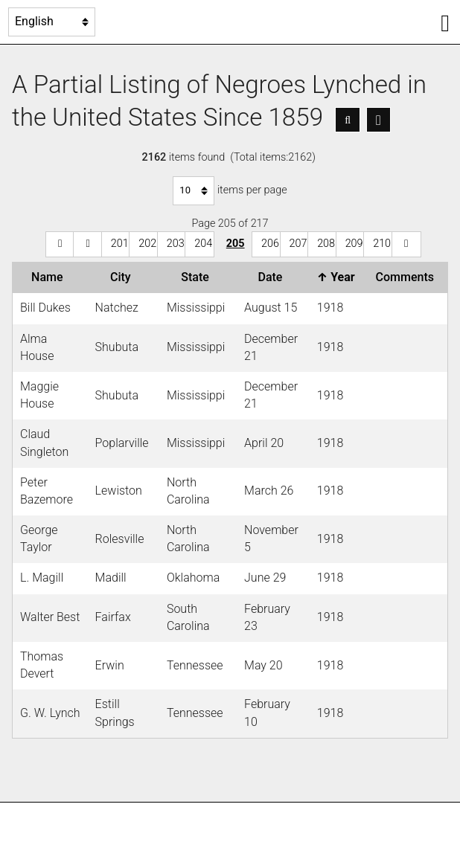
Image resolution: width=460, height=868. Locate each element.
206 (270, 244)
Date (273, 277)
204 (203, 244)
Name (50, 277)
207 (298, 244)
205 (236, 244)
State (198, 277)
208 (326, 244)
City (124, 277)
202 (147, 244)
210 (382, 244)
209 (354, 244)
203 (176, 244)
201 (120, 244)
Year (339, 277)
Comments (408, 277)
